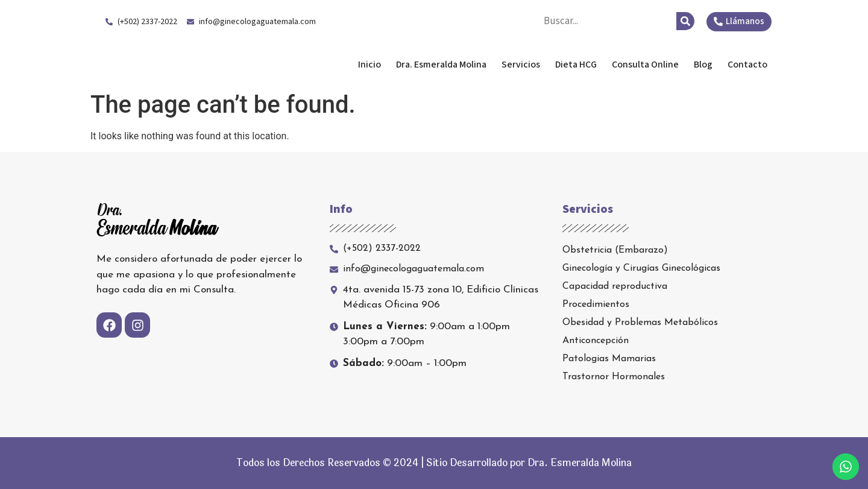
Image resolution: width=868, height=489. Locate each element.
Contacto (747, 65)
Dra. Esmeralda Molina (192, 65)
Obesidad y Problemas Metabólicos (640, 323)
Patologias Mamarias (609, 359)
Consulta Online (645, 65)
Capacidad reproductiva (615, 286)
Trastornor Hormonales (614, 377)
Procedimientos (596, 304)
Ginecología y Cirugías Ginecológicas (641, 268)
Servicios (521, 65)
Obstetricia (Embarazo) (615, 250)
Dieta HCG (576, 65)
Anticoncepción (596, 341)
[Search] (685, 21)
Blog (703, 65)
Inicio (370, 65)
